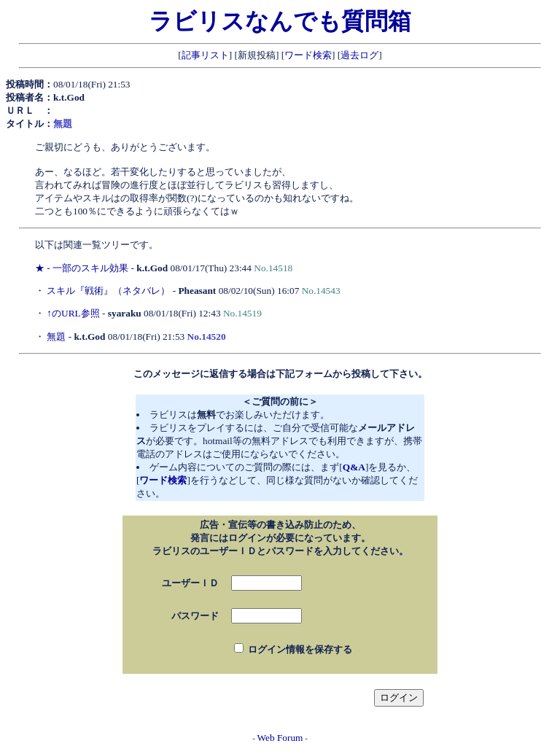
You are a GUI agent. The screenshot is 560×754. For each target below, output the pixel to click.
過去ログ (359, 55)
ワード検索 (308, 55)
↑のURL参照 (73, 313)
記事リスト (205, 55)
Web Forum (280, 738)
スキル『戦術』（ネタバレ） (108, 291)
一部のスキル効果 (90, 268)
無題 (56, 337)
